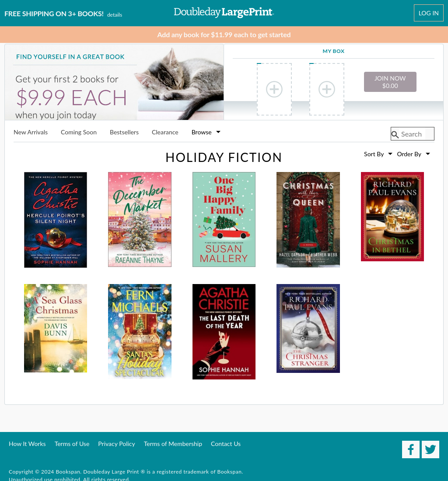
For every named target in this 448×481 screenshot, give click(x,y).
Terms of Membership (173, 444)
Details (115, 15)
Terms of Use (72, 444)
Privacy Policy (116, 444)
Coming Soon (79, 132)
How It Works (27, 444)
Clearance (165, 132)
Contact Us (226, 444)
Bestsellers (124, 132)
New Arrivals (31, 132)
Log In (429, 13)
